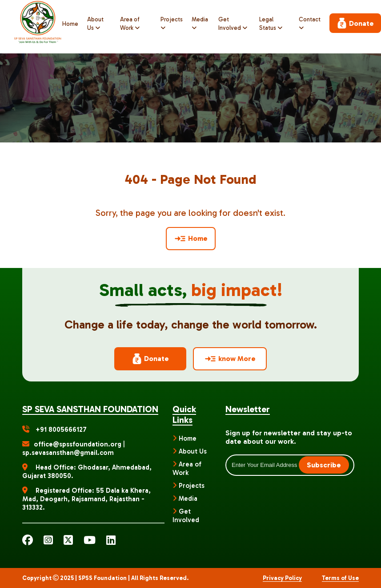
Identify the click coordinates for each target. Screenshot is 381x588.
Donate (355, 23)
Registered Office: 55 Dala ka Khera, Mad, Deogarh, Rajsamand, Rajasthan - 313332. (86, 499)
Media (188, 499)
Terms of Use (340, 578)
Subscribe (324, 465)
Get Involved (186, 516)
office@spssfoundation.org (78, 444)
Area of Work (187, 468)
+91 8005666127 (61, 430)
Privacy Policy (282, 578)
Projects (192, 486)
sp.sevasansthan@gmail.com (68, 453)
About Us (193, 451)
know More (230, 359)
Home (70, 24)
